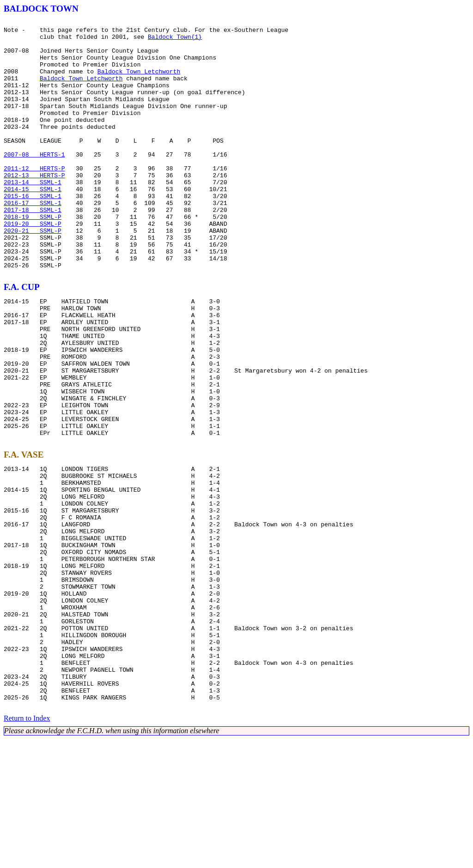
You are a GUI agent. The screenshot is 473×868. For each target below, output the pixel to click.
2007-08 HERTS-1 (34, 182)
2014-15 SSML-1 (33, 223)
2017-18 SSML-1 (33, 248)
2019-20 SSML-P (33, 265)
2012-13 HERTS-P (34, 207)
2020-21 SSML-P (33, 273)
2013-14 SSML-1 (33, 215)
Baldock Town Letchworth (139, 82)
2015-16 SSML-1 (33, 232)
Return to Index (27, 847)
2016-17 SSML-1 (33, 240)
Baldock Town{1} (175, 41)
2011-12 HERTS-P (34, 199)
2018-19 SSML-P (33, 257)
